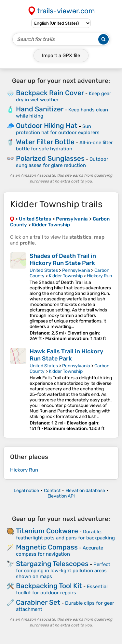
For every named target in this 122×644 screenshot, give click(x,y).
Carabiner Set (38, 602)
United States (44, 270)
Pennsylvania (76, 270)
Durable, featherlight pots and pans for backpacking (65, 535)
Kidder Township (66, 276)
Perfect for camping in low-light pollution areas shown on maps (63, 570)
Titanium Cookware (47, 531)
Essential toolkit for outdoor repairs (62, 590)
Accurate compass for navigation (60, 551)
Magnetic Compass (47, 547)
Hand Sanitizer (40, 109)
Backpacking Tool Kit (49, 586)
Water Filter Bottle (45, 142)
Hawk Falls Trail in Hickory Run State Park (66, 355)
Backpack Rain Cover (50, 93)
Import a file (61, 56)
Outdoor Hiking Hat (47, 126)
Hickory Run (99, 276)
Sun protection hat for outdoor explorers (58, 129)
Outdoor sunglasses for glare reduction (62, 162)
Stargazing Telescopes (52, 564)
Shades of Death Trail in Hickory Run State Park (63, 259)
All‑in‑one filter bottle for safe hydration (64, 146)
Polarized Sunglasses (50, 158)
